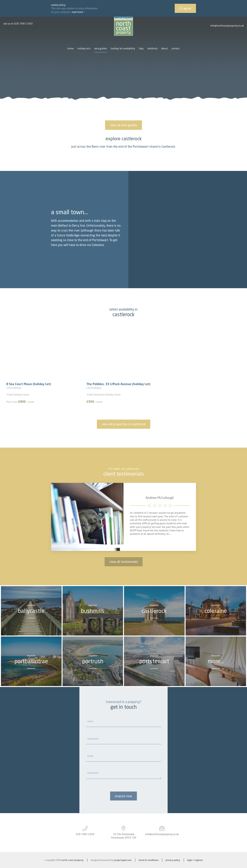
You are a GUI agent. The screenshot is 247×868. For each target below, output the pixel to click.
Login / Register (195, 860)
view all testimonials (124, 562)
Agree (185, 8)
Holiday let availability (123, 48)
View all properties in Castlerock (124, 424)
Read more (78, 12)
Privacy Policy (173, 860)
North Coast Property (72, 860)
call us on (18, 24)
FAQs (141, 48)
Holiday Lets (84, 48)
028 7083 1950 (85, 834)
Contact (176, 48)
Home (71, 48)
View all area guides (123, 125)
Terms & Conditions (148, 860)
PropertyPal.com (123, 860)
